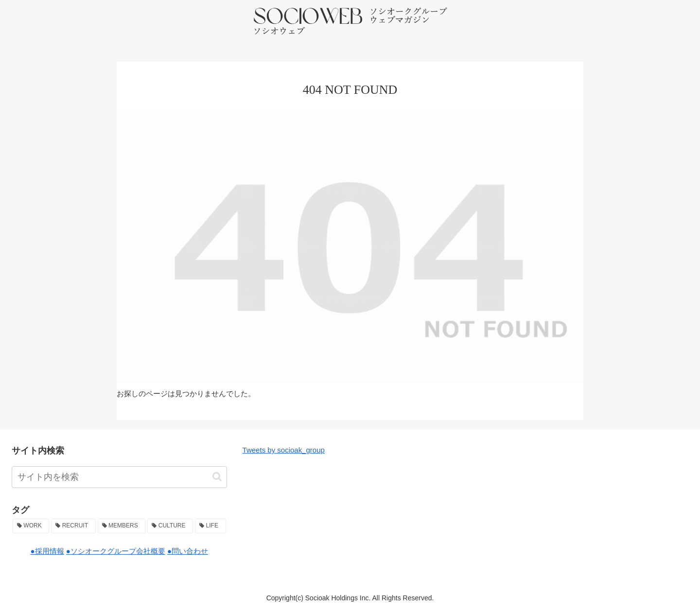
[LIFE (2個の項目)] (210, 526)
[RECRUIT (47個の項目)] (73, 526)
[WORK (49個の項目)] (31, 526)
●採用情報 (47, 551)
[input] (119, 477)
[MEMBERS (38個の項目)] (122, 526)
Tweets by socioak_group (284, 450)
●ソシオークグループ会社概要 (116, 551)
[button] (217, 477)
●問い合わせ (188, 551)
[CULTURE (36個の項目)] (170, 526)
